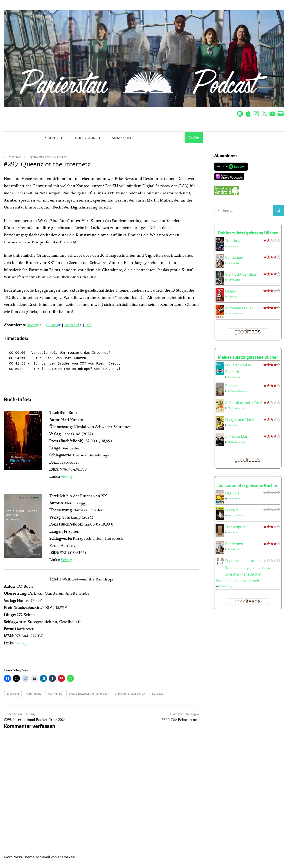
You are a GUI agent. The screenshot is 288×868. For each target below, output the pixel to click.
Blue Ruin (13, 693)
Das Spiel (233, 493)
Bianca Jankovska (236, 516)
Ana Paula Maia (235, 377)
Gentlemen (234, 257)
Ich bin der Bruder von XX (130, 693)
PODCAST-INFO (88, 138)
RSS (89, 325)
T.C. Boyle (158, 693)
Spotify (33, 325)
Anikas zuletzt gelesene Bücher (248, 485)
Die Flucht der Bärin (241, 274)
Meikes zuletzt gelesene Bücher (248, 357)
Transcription (236, 527)
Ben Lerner (233, 246)
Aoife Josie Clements (237, 391)
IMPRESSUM (121, 138)
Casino (231, 291)
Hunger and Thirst (240, 419)
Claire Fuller (233, 425)
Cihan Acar (233, 297)
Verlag (66, 476)
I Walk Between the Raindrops (88, 693)
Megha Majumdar (236, 408)
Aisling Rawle (234, 499)
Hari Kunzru (55, 693)
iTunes (52, 325)
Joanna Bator (234, 280)
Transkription (236, 240)
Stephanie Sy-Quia (236, 442)
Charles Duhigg (225, 586)
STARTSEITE (55, 138)
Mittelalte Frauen (239, 308)
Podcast (62, 157)
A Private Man (237, 436)
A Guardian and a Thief (244, 403)
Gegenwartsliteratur (41, 157)
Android (72, 325)
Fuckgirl (232, 510)
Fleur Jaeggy (33, 693)
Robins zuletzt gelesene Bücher (248, 233)
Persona (232, 386)
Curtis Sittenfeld (235, 314)
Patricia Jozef (234, 263)
